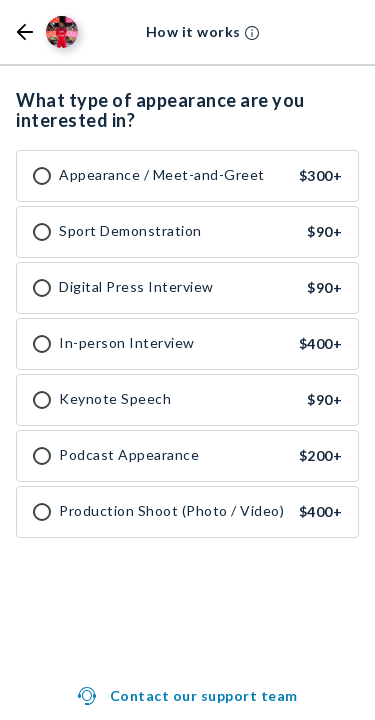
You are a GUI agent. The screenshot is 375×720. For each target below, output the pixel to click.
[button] (25, 32)
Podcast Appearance (129, 455)
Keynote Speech (115, 399)
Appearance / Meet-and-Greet (162, 175)
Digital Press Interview (136, 287)
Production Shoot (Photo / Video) (171, 511)
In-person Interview (127, 343)
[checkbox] (42, 176)
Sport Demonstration (130, 231)
